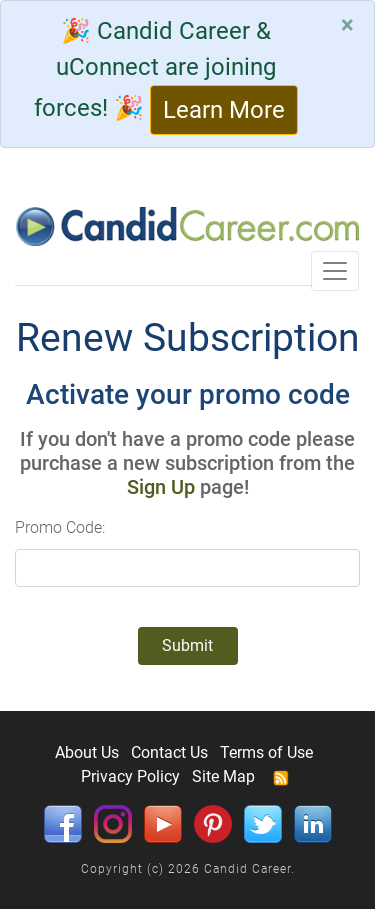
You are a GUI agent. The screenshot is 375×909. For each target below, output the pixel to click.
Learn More (224, 110)
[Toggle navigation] (335, 271)
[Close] (347, 25)
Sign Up (161, 487)
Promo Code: (60, 527)
